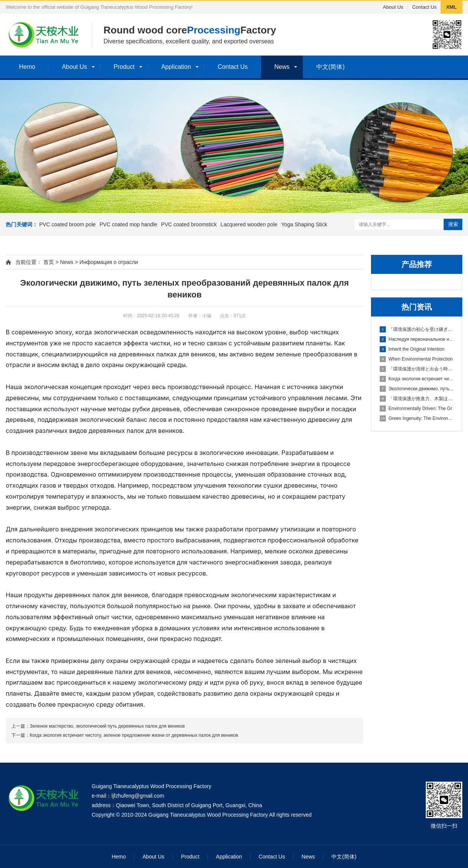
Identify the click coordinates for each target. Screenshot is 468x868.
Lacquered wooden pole (249, 224)
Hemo (27, 67)
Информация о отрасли (109, 262)
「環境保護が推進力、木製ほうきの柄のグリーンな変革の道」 (417, 399)
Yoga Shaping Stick (304, 224)
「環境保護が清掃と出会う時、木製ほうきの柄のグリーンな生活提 (417, 369)
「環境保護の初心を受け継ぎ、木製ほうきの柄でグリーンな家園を (417, 329)
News (282, 67)
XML (451, 7)
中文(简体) (330, 67)
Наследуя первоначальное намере (417, 339)
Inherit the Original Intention (412, 349)
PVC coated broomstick (189, 224)
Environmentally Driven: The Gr (416, 409)
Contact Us (424, 7)
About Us (393, 7)
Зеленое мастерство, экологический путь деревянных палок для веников (107, 726)
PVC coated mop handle (129, 224)
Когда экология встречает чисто (417, 379)
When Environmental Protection (416, 359)
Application (176, 67)
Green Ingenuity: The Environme (417, 418)
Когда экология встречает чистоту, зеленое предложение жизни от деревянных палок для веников (134, 735)
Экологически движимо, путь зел (417, 389)
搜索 (453, 224)
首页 (49, 262)
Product (124, 67)
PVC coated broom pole (68, 224)
